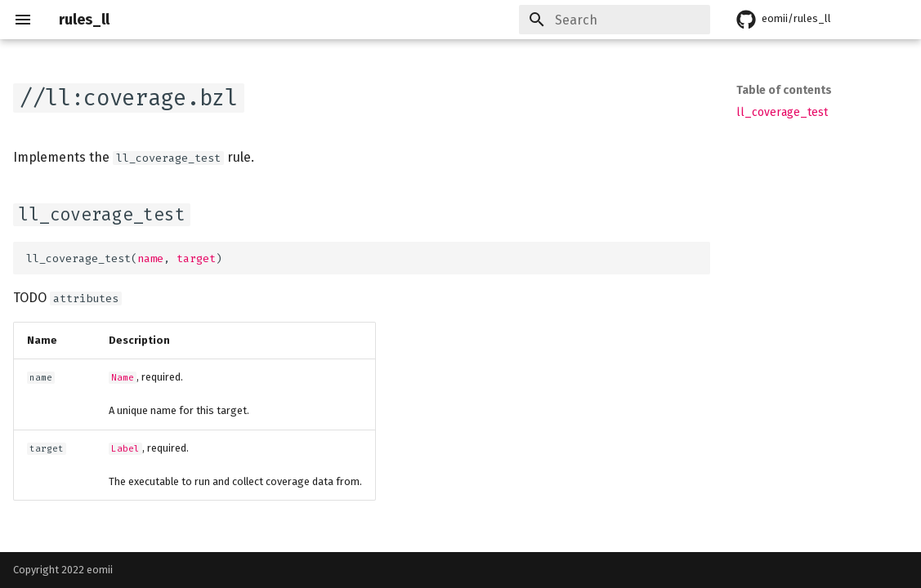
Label (125, 449)
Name (123, 378)
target (196, 258)
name (150, 258)
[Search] (615, 20)
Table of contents (784, 90)
